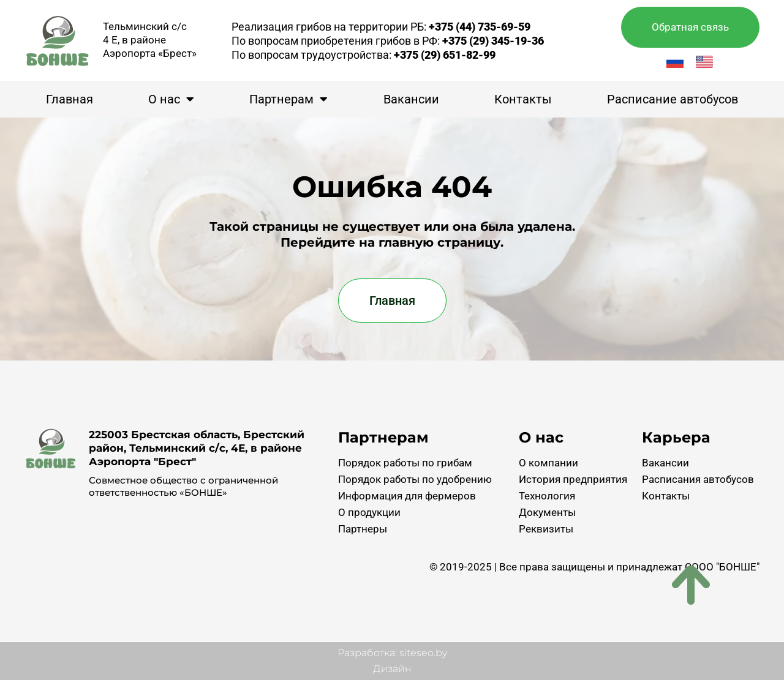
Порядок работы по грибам (405, 463)
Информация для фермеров (407, 496)
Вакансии (411, 99)
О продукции (369, 512)
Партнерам (288, 99)
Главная (70, 99)
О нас (171, 99)
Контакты (523, 99)
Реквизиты (546, 529)
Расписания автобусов (698, 479)
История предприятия (573, 479)
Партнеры (363, 529)
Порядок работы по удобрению (415, 479)
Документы (547, 512)
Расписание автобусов (673, 99)
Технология (547, 496)
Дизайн (392, 669)
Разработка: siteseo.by (392, 653)
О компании (548, 463)
